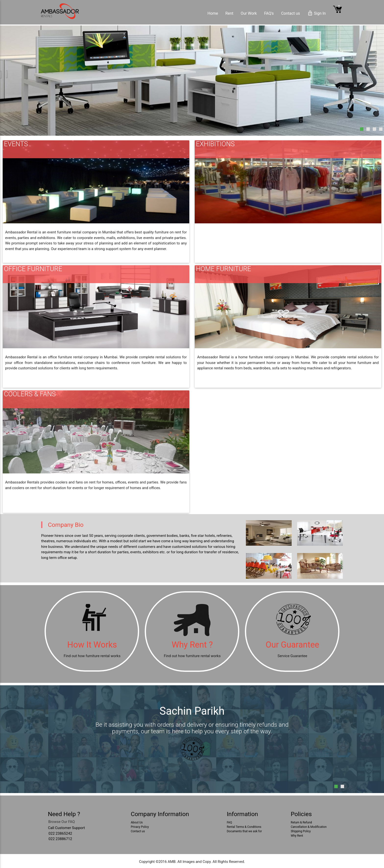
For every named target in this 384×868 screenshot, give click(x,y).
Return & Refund (301, 822)
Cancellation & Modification (309, 827)
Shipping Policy (301, 831)
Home (213, 13)
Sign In (317, 13)
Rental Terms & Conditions (244, 827)
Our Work (249, 13)
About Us (137, 822)
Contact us (291, 13)
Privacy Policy (140, 827)
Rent (229, 13)
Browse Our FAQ (61, 822)
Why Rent (297, 836)
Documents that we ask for (244, 831)
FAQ (229, 822)
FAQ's (269, 13)
